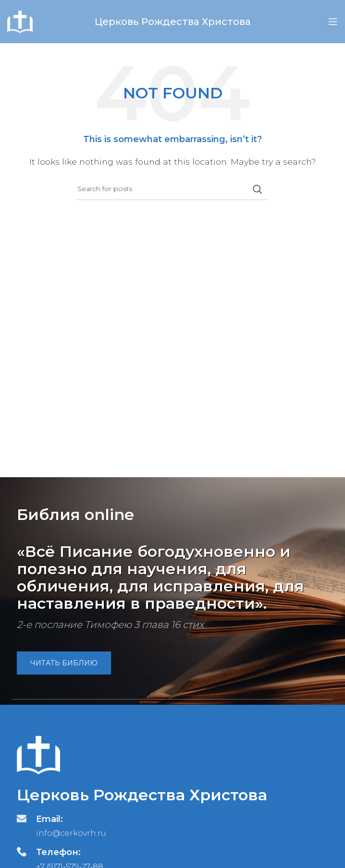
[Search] (172, 189)
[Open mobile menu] (333, 22)
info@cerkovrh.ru (71, 833)
